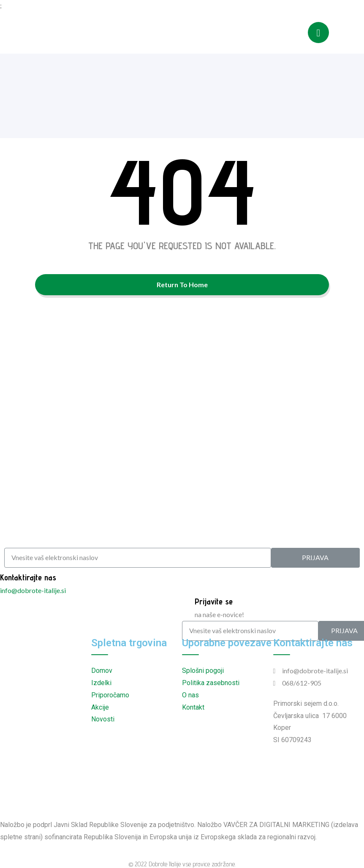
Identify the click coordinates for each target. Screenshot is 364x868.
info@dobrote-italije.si (33, 590)
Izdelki (101, 683)
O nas (190, 695)
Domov (102, 671)
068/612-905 (302, 683)
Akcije (100, 707)
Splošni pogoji (203, 671)
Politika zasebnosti (211, 683)
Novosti (103, 719)
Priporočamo (110, 695)
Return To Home (182, 284)
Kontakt (193, 707)
